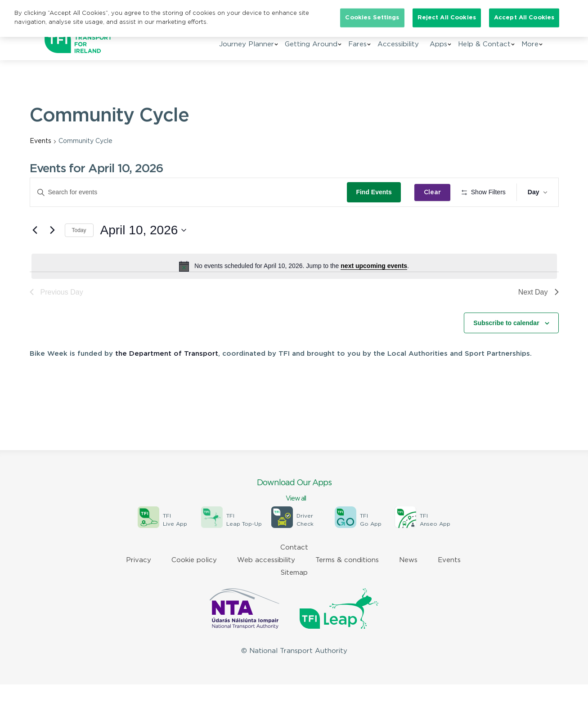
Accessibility (398, 44)
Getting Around (311, 44)
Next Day (539, 318)
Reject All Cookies (447, 18)
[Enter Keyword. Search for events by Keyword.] (190, 192)
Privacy (139, 587)
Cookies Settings (372, 18)
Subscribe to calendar (506, 349)
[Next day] (53, 256)
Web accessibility (266, 587)
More (530, 44)
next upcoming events (374, 292)
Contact (294, 574)
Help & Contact (484, 44)
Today (79, 256)
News (408, 587)
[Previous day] (35, 256)
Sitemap (294, 599)
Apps (438, 44)
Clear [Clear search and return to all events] (435, 192)
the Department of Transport (167, 380)
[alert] (294, 292)
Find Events (377, 192)
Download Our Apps (294, 518)
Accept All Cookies (524, 18)
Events (40, 141)
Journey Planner (247, 44)
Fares (357, 44)
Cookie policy (194, 587)
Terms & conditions (347, 587)
